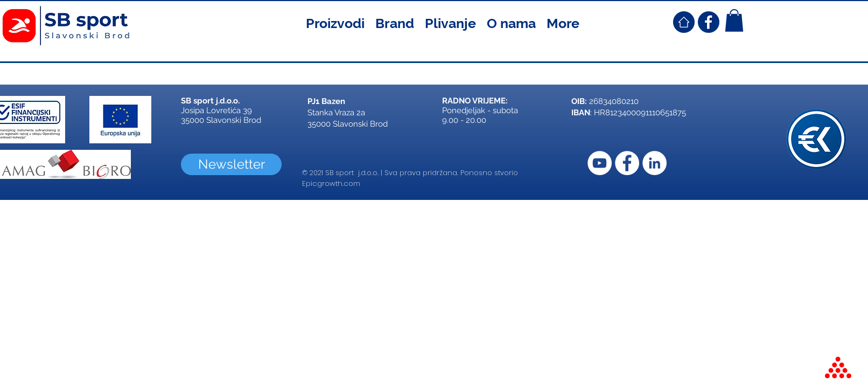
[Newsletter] (231, 164)
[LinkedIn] (654, 163)
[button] (335, 22)
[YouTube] (600, 163)
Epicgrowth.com (331, 183)
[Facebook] (627, 163)
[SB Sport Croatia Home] (684, 22)
